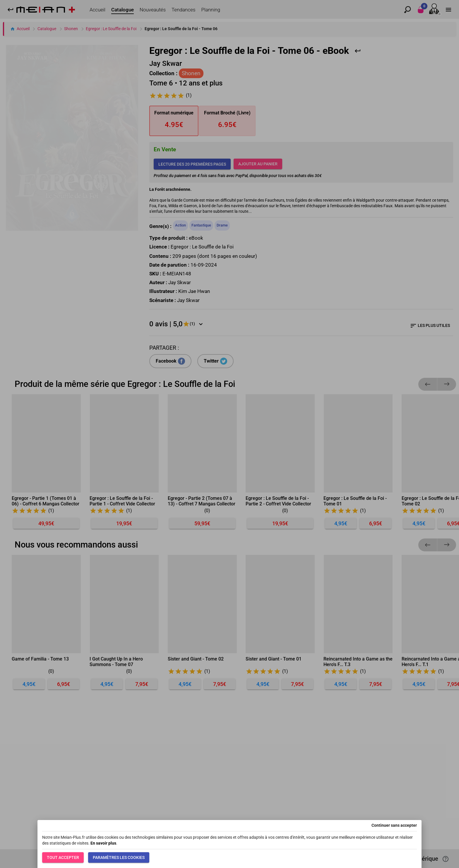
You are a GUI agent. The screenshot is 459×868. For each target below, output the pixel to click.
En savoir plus (103, 843)
